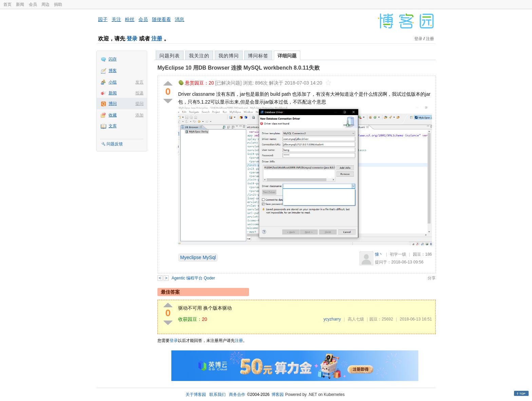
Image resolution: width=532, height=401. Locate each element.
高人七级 (356, 319)
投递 (139, 93)
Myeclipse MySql (198, 257)
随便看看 (161, 19)
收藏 (113, 115)
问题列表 (170, 56)
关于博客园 (196, 395)
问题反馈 (115, 144)
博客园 (278, 395)
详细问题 (287, 56)
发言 (139, 82)
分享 (432, 278)
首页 (7, 4)
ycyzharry (332, 319)
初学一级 (398, 254)
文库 (113, 126)
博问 (113, 104)
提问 (139, 104)
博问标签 (258, 56)
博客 (113, 71)
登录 (132, 39)
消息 (179, 19)
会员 (33, 4)
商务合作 (237, 395)
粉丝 (130, 19)
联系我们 (217, 395)
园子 (103, 19)
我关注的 (199, 56)
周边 (45, 4)
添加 (139, 115)
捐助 (58, 4)
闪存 (113, 59)
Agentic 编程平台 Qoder (193, 278)
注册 (157, 39)
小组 (113, 82)
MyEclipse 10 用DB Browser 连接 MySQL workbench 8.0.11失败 (239, 68)
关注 (116, 19)
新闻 (20, 4)
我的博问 (229, 56)
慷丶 (379, 254)
